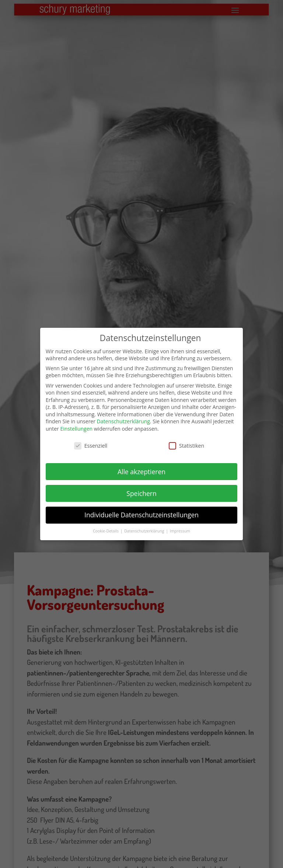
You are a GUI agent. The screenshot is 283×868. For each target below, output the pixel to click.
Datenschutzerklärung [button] (145, 528)
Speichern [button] (141, 490)
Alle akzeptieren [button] (141, 468)
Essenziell (91, 442)
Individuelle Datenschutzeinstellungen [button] (141, 511)
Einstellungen (76, 425)
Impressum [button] (180, 528)
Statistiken (186, 442)
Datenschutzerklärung (123, 418)
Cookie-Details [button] (106, 528)
